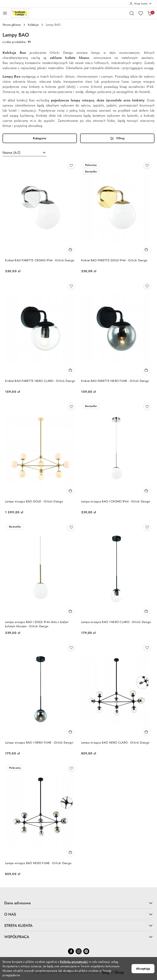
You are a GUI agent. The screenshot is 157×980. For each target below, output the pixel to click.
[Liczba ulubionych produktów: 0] (141, 13)
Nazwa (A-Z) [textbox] (11, 153)
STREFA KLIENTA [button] (78, 925)
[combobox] (24, 153)
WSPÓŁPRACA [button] (78, 937)
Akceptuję (143, 969)
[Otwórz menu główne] (5, 13)
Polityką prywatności (74, 962)
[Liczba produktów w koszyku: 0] (150, 13)
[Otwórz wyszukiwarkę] (132, 13)
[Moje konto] (141, 4)
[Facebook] (71, 951)
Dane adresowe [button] (78, 903)
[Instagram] (79, 951)
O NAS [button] (78, 914)
